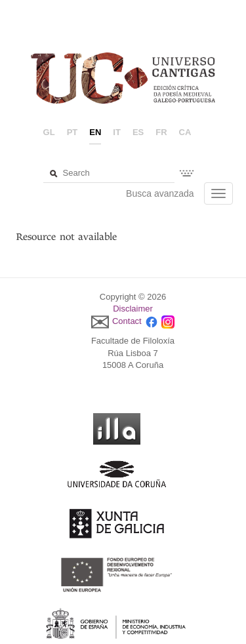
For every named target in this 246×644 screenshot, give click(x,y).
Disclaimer (133, 309)
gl (49, 132)
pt (72, 132)
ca (185, 132)
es (138, 132)
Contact (127, 321)
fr (161, 132)
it (117, 132)
